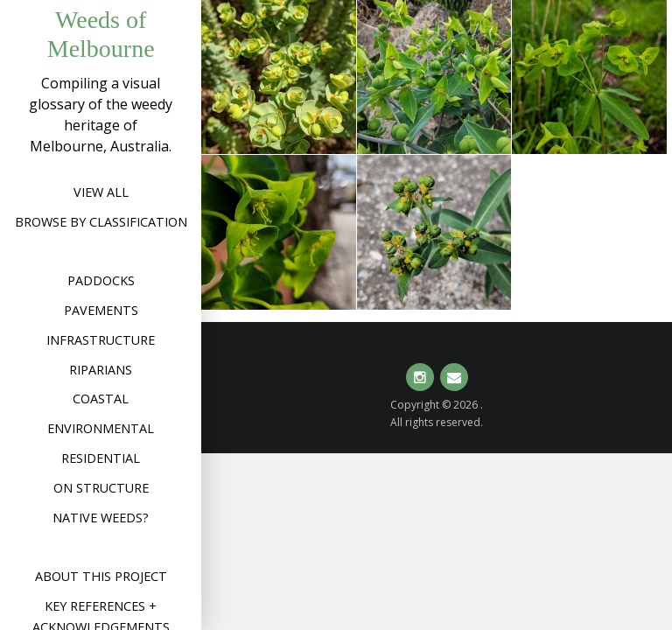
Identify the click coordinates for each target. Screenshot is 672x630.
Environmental (101, 428)
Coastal (101, 399)
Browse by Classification (101, 222)
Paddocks (101, 280)
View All (101, 192)
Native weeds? (101, 518)
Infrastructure (101, 340)
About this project (101, 576)
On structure (101, 488)
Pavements (101, 310)
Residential (101, 458)
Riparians (101, 370)
